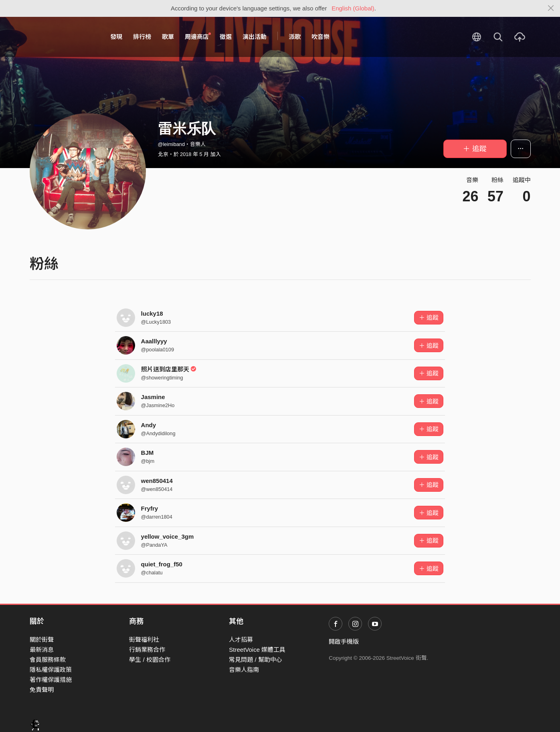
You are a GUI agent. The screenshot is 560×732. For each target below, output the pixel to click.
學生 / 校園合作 (150, 660)
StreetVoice (63, 37)
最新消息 (42, 650)
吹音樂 (320, 37)
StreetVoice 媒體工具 (257, 650)
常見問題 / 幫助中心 (256, 660)
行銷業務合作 (147, 650)
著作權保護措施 (51, 680)
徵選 (226, 37)
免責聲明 (42, 690)
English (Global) (353, 8)
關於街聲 (42, 640)
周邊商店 (198, 36)
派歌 (295, 37)
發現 (116, 37)
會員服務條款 (48, 660)
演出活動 (255, 37)
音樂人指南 (244, 670)
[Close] (551, 8)
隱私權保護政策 (51, 670)
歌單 (168, 37)
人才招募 (241, 640)
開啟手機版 (344, 642)
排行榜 (142, 37)
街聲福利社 (144, 640)
